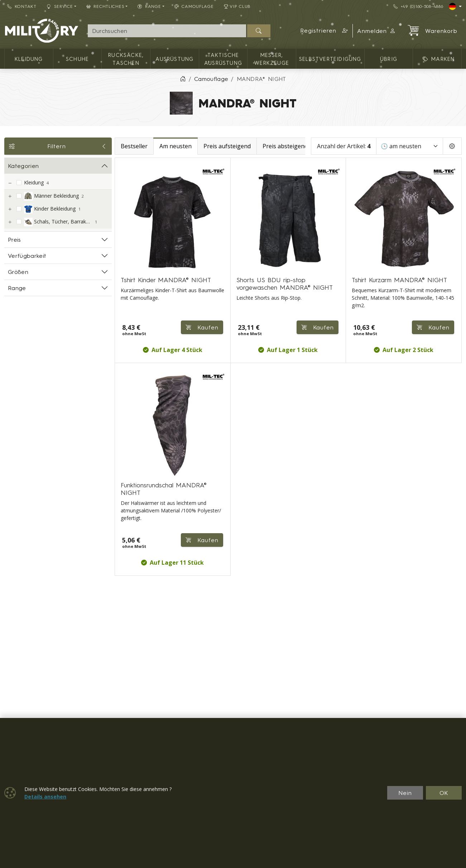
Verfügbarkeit (27, 256)
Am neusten (176, 146)
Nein (405, 793)
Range (17, 288)
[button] (324, 31)
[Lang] (455, 6)
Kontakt (22, 6)
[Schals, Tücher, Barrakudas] (10, 222)
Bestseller (134, 146)
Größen (18, 272)
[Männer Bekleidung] (10, 196)
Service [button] (60, 6)
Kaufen (202, 327)
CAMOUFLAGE (194, 6)
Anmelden (377, 31)
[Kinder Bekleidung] (10, 209)
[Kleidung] (10, 183)
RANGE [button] (149, 6)
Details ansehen (45, 797)
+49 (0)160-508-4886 (418, 6)
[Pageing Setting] (452, 146)
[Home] (183, 79)
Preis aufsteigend (227, 146)
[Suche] (167, 31)
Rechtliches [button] (105, 6)
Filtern (58, 146)
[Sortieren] (410, 146)
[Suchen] (259, 31)
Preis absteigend (285, 146)
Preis (15, 240)
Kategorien (23, 166)
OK (444, 793)
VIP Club (237, 6)
